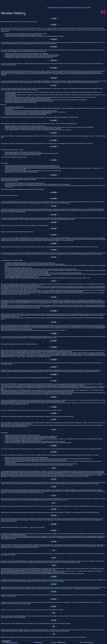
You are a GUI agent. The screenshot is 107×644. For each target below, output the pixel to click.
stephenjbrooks (38, 642)
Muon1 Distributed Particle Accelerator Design (70, 7)
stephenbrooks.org (52, 7)
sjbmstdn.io (61, 642)
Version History (87, 7)
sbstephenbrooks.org (12, 642)
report (22, 388)
